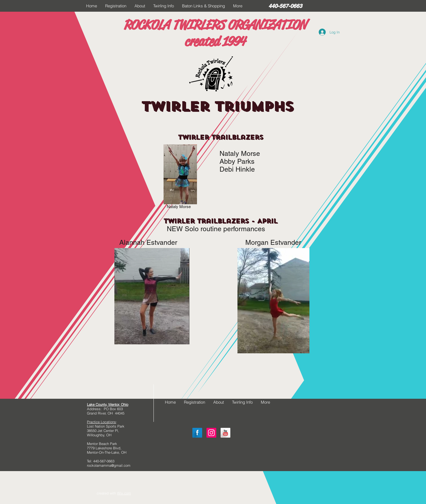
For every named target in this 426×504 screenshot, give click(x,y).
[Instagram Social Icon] (211, 433)
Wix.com (124, 493)
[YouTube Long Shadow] (225, 433)
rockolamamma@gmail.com (109, 465)
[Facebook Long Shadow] (197, 433)
